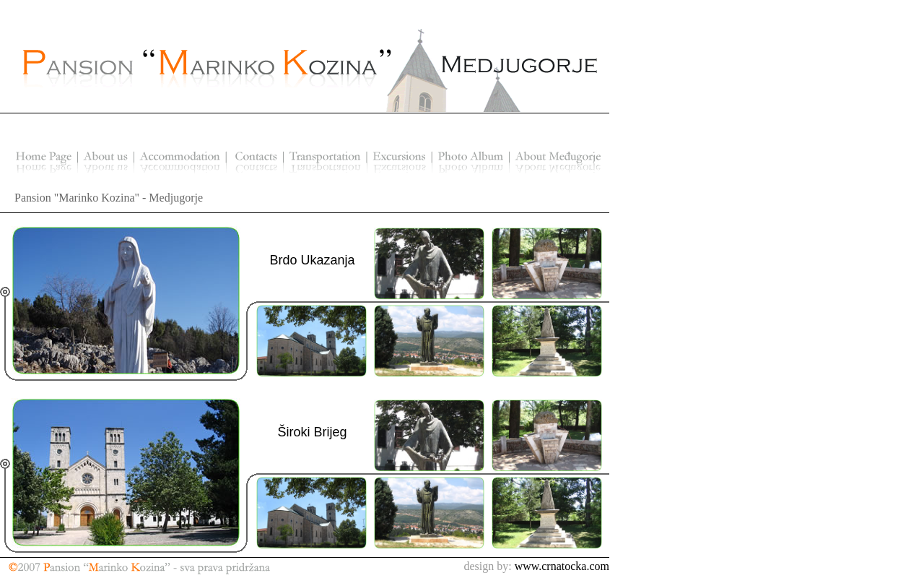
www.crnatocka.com (562, 566)
